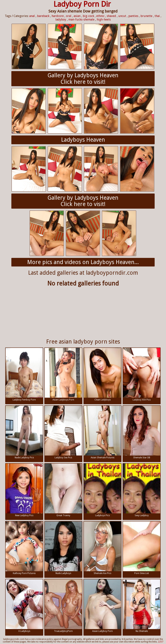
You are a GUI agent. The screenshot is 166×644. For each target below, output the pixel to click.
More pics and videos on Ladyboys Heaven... (83, 262)
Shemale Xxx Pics (102, 548)
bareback (43, 16)
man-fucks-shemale (81, 20)
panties (133, 16)
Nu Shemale (142, 606)
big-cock (88, 16)
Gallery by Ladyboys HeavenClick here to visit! (83, 79)
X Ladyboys (24, 606)
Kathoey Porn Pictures (24, 548)
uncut (122, 16)
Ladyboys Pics (102, 490)
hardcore (58, 16)
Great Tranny (63, 490)
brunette (146, 16)
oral (69, 16)
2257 (161, 642)
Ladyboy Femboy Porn (24, 374)
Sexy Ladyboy (142, 490)
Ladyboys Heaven (83, 140)
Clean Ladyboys (102, 374)
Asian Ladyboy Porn (102, 606)
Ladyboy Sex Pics (63, 432)
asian (77, 16)
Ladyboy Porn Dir (82, 4)
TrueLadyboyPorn (63, 606)
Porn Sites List (142, 548)
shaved (111, 16)
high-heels (104, 20)
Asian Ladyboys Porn (63, 374)
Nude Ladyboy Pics (24, 432)
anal (32, 16)
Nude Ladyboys (63, 548)
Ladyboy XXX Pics (142, 374)
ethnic (100, 16)
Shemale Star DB (142, 432)
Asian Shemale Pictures (102, 432)
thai (157, 16)
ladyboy (61, 20)
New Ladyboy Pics (24, 490)
